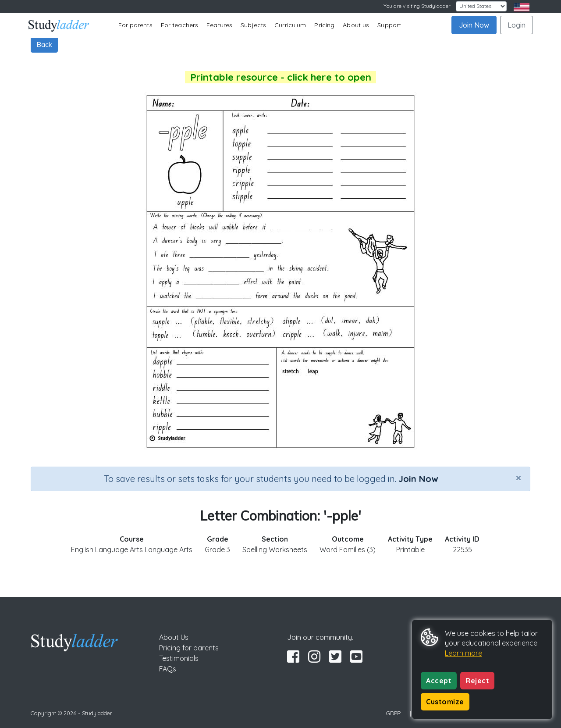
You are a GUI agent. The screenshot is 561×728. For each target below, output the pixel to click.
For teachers (179, 25)
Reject (477, 681)
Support (389, 25)
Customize (445, 702)
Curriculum (290, 25)
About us (356, 25)
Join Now (474, 25)
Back (44, 44)
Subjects (253, 25)
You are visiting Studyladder (417, 6)
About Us (174, 637)
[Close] (518, 478)
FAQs (168, 669)
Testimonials (179, 658)
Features (219, 25)
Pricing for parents (189, 648)
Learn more (463, 653)
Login (517, 25)
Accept (439, 681)
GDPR (394, 713)
